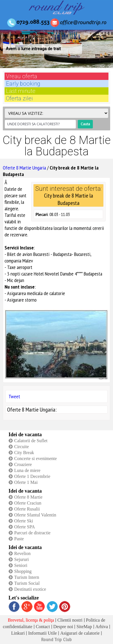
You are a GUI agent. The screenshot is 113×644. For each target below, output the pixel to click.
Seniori (21, 565)
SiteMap (84, 627)
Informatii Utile (42, 633)
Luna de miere (27, 470)
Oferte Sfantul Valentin (35, 515)
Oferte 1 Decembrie (32, 476)
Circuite (22, 447)
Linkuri (18, 633)
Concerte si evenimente (35, 458)
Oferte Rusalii (27, 509)
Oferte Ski (24, 521)
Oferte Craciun (28, 503)
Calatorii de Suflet (31, 441)
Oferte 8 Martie (28, 497)
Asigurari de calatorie (80, 633)
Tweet (14, 396)
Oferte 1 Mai (26, 482)
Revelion (22, 553)
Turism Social (27, 583)
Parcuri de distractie (32, 533)
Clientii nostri (70, 620)
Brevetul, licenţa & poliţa (31, 620)
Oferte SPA (25, 527)
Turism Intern (27, 577)
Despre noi (63, 627)
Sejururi (22, 559)
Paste (19, 539)
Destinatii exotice (30, 589)
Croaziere (23, 464)
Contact (43, 627)
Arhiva (102, 627)
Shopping (23, 571)
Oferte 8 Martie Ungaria (24, 168)
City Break (24, 453)
